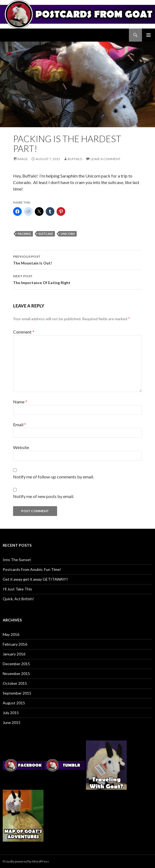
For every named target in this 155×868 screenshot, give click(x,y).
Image (23, 159)
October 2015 (15, 683)
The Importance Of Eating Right (77, 279)
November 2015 (16, 673)
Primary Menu (148, 35)
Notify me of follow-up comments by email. (53, 477)
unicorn (68, 234)
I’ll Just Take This (17, 589)
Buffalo (75, 159)
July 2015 (11, 713)
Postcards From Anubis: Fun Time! (32, 569)
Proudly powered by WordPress (26, 861)
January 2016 (14, 654)
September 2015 (17, 693)
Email (20, 424)
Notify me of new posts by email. (44, 496)
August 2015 (14, 703)
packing (24, 234)
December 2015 (16, 664)
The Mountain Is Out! (77, 259)
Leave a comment (106, 159)
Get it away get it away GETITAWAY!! (35, 579)
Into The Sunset (17, 560)
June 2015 (12, 722)
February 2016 (15, 644)
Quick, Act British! (18, 599)
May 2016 (11, 634)
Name (20, 402)
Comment (24, 332)
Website (21, 447)
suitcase (46, 234)
